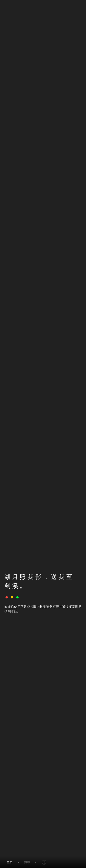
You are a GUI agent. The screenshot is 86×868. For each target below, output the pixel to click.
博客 (27, 862)
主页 (10, 862)
